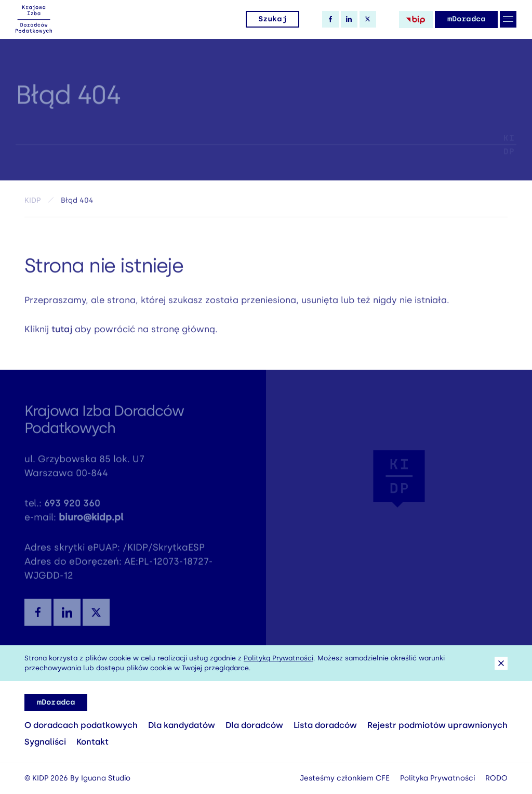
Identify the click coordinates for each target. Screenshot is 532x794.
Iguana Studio (106, 778)
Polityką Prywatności (278, 658)
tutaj (62, 332)
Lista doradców (325, 725)
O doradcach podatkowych (81, 725)
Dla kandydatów (182, 725)
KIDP (32, 203)
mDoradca (466, 19)
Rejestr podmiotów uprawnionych (437, 725)
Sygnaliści (45, 742)
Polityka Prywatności (437, 778)
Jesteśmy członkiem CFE (345, 778)
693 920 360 (72, 507)
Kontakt (92, 742)
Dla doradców (254, 725)
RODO (496, 778)
